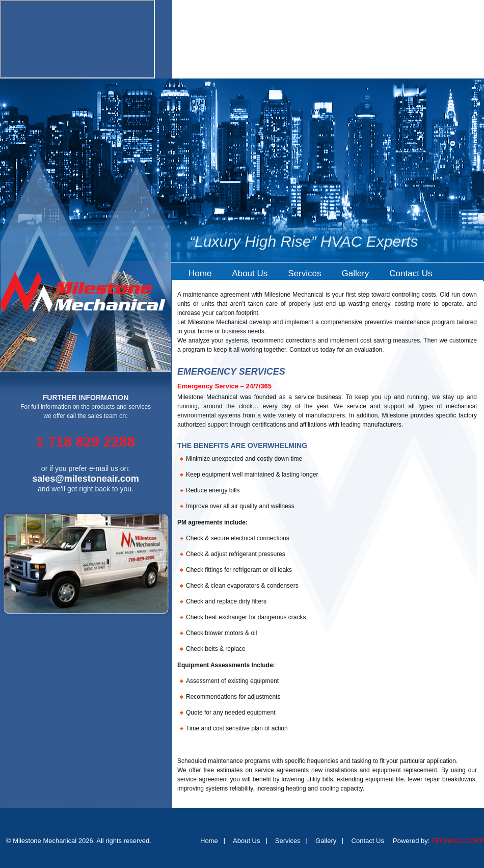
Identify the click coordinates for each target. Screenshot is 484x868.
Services (304, 273)
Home (200, 273)
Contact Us (411, 273)
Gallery (355, 273)
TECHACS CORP (458, 841)
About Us (250, 273)
